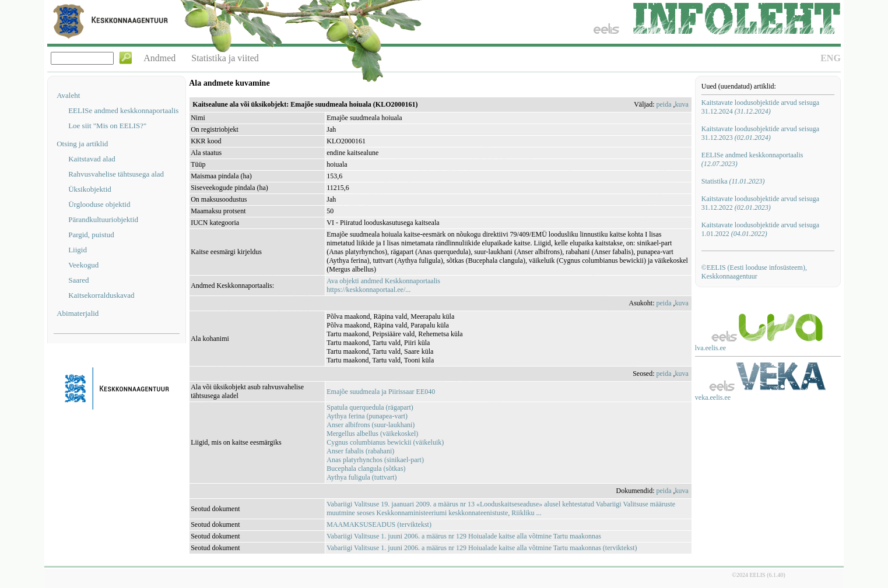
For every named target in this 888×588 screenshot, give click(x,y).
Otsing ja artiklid (82, 144)
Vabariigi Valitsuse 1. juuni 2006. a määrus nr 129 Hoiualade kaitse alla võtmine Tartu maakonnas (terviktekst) (482, 548)
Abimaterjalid (78, 313)
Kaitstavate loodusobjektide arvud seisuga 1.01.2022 (760, 229)
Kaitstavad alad (92, 159)
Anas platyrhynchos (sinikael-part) (375, 460)
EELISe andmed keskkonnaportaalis (123, 110)
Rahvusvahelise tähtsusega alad (116, 174)
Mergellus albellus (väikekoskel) (372, 434)
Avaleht (68, 95)
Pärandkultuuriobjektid (103, 219)
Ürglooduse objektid (99, 204)
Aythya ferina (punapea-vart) (367, 416)
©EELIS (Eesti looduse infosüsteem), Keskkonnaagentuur (754, 272)
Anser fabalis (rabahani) (360, 451)
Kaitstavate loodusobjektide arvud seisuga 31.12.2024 (760, 107)
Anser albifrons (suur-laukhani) (371, 425)
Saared (78, 280)
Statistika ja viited (225, 58)
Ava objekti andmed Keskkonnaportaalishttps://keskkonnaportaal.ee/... (383, 285)
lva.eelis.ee (710, 348)
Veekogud (83, 265)
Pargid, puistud (91, 235)
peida (664, 104)
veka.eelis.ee (713, 397)
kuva (682, 104)
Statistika (733, 181)
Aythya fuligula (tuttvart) (361, 477)
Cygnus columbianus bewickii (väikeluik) (385, 442)
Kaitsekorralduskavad (101, 295)
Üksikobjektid (90, 189)
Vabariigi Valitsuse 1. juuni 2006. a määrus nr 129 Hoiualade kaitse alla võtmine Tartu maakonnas (464, 536)
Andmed (159, 58)
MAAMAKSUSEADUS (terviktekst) (379, 524)
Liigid (78, 250)
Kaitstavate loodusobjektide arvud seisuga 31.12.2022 (760, 203)
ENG (831, 58)
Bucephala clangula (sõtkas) (366, 469)
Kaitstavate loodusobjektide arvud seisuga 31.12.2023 (760, 133)
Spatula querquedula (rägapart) (370, 407)
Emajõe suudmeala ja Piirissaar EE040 (381, 392)
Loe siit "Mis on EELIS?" (107, 126)
